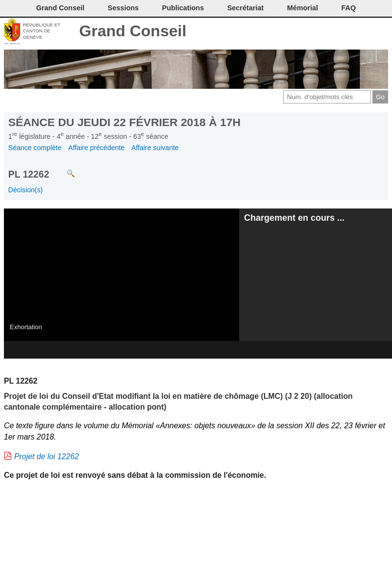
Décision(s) (25, 190)
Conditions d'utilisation (332, 32)
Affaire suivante (155, 148)
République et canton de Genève (41, 31)
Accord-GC (365, 32)
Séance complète (35, 148)
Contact (300, 32)
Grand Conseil (133, 31)
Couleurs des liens (349, 32)
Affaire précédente (96, 148)
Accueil (381, 32)
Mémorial (303, 8)
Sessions (123, 8)
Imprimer (316, 32)
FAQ (349, 8)
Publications (183, 8)
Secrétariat (245, 8)
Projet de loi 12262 (47, 456)
